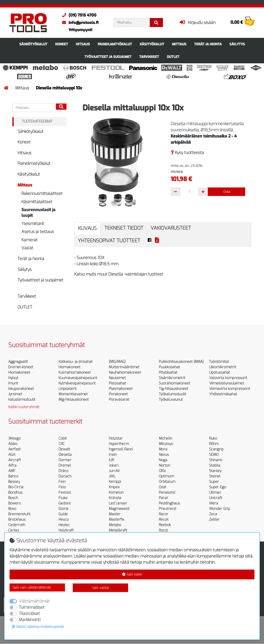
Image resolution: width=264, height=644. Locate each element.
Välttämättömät (34, 601)
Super (214, 482)
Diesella (65, 455)
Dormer (65, 460)
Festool (65, 492)
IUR (111, 460)
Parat (163, 498)
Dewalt (64, 449)
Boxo (12, 509)
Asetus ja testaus (38, 232)
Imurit (13, 383)
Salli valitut (100, 588)
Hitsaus (83, 44)
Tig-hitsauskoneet (174, 389)
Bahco (13, 476)
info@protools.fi (79, 23)
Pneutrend (167, 509)
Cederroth (17, 525)
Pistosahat (117, 383)
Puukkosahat (169, 367)
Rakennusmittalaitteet (42, 194)
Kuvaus (87, 228)
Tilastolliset (29, 613)
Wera (214, 503)
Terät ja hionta (208, 44)
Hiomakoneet (19, 372)
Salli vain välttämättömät (32, 587)
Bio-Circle (16, 487)
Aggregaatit (18, 362)
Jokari (114, 465)
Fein (62, 482)
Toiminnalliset (32, 607)
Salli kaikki (132, 574)
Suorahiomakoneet (175, 383)
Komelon (116, 492)
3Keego (14, 438)
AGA (12, 455)
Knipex (114, 487)
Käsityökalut (152, 44)
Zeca (213, 514)
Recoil (164, 520)
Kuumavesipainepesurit (78, 378)
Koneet (62, 44)
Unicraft (216, 498)
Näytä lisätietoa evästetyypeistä (38, 627)
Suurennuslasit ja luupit (38, 213)
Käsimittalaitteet (37, 202)
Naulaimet (117, 378)
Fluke (63, 498)
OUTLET (173, 57)
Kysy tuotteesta (187, 153)
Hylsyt (13, 378)
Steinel (215, 476)
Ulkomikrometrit (223, 367)
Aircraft (15, 460)
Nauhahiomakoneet (125, 372)
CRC (62, 444)
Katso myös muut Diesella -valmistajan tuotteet (119, 274)
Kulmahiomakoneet (75, 372)
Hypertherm (119, 444)
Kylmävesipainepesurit (77, 383)
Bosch (13, 498)
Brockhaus (17, 520)
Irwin (113, 455)
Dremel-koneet (21, 367)
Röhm (214, 444)
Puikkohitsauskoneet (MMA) (181, 362)
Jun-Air (114, 471)
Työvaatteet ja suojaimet (108, 57)
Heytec (64, 525)
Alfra (12, 465)
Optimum (166, 476)
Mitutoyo (166, 444)
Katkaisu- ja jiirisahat (76, 362)
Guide (63, 514)
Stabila (215, 465)
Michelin (166, 438)
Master (115, 514)
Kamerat (30, 240)
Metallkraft (118, 530)
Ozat (163, 487)
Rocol (163, 530)
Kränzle (115, 498)
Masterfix (117, 520)
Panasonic (167, 492)
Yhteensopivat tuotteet (109, 241)
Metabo (115, 525)
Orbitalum (167, 482)
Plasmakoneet (121, 389)
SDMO (214, 455)
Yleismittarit (33, 224)
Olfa (162, 471)
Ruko (213, 438)
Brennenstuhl (19, 514)
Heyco (64, 520)
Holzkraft (66, 530)
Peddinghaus (169, 503)
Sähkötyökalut (33, 44)
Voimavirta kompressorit (230, 389)
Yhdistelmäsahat (223, 394)
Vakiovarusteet (171, 228)
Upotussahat (220, 372)
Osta (227, 192)
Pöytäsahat (168, 372)
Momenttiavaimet (73, 394)
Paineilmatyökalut (115, 44)
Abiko (13, 444)
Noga (163, 460)
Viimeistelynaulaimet (226, 383)
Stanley (215, 471)
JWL (112, 476)
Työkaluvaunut (171, 400)
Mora (163, 449)
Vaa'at (27, 248)
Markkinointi (30, 620)
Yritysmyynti (80, 30)
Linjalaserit (68, 389)
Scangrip (216, 449)
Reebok (165, 525)
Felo (62, 487)
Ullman (215, 492)
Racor (164, 514)
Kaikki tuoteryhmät (24, 407)
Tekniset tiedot (124, 228)
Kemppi (115, 482)
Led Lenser (118, 503)
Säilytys (237, 44)
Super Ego (218, 487)
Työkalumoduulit (172, 394)
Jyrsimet (15, 394)
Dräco (63, 471)
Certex (14, 530)
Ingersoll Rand (121, 449)
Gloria (63, 509)
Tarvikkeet (149, 57)
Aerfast (14, 449)
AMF (12, 471)
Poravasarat (119, 400)
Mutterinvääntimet (124, 367)
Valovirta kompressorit (228, 378)
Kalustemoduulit (22, 400)
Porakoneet (118, 394)
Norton (164, 465)
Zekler (214, 520)
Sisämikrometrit (172, 378)
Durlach (65, 476)
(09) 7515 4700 (78, 15)
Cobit (63, 438)
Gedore (65, 503)
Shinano (216, 460)
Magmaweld (119, 509)
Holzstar (116, 438)
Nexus (164, 455)
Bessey (14, 482)
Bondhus (15, 492)
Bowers (14, 503)
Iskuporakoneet (21, 389)
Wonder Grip (220, 509)
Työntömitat (219, 362)
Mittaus (179, 44)
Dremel (65, 465)
